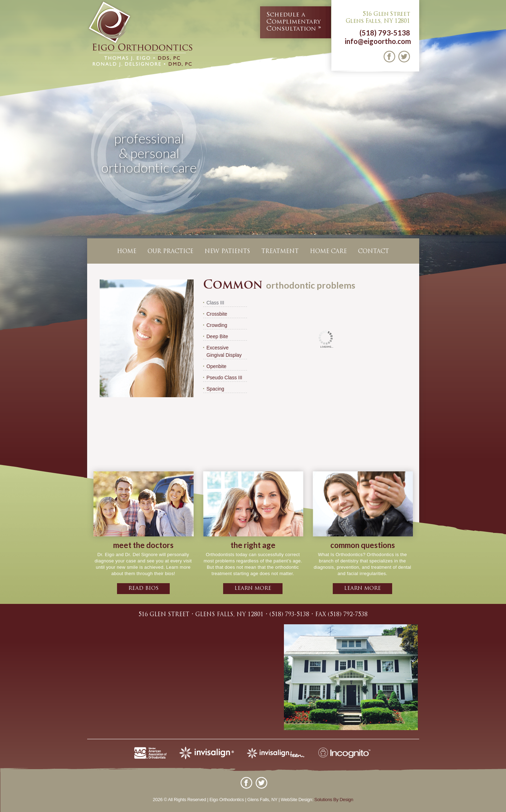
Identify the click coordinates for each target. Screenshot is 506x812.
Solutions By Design (334, 800)
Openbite (217, 366)
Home (127, 252)
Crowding (217, 325)
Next (499, 167)
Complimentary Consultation (294, 22)
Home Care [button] (328, 252)
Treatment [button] (280, 252)
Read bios (143, 589)
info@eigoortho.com (378, 41)
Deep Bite (217, 336)
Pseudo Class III (225, 378)
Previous (7, 167)
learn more (253, 589)
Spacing (216, 389)
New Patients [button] (227, 252)
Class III (216, 303)
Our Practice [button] (170, 252)
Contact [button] (374, 252)
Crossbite (217, 314)
